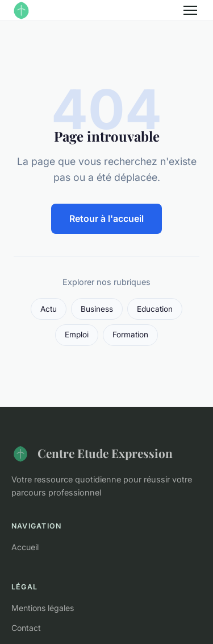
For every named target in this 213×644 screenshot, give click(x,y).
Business (97, 309)
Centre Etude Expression (92, 453)
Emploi (77, 335)
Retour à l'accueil (106, 218)
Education (155, 309)
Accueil (25, 547)
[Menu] (190, 10)
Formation (130, 335)
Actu (49, 309)
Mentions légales (43, 608)
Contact (26, 628)
